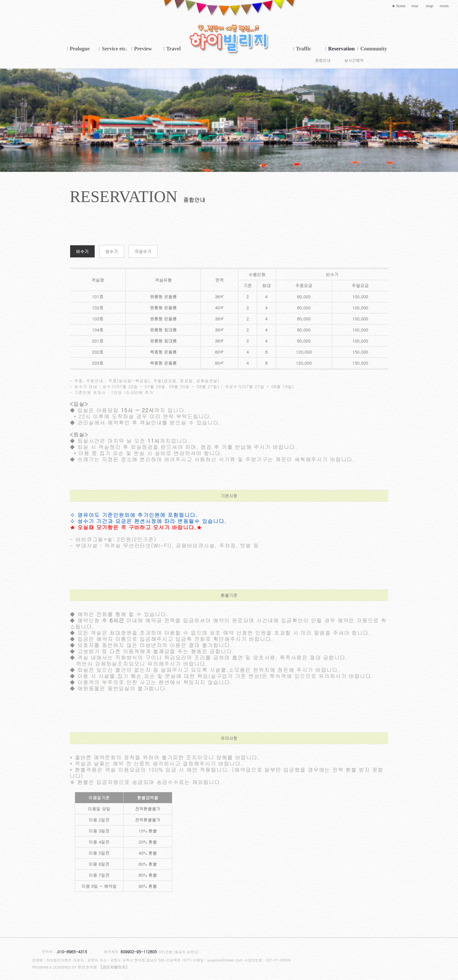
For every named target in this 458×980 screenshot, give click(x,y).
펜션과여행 (87, 967)
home (399, 6)
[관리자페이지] (114, 967)
